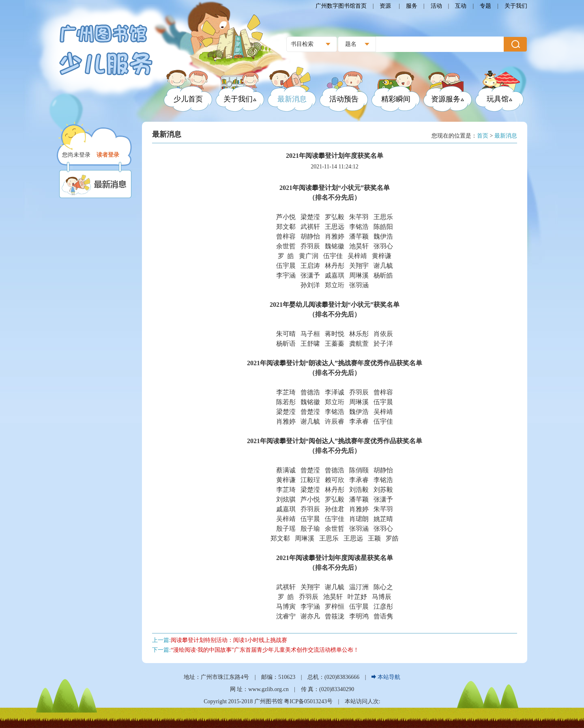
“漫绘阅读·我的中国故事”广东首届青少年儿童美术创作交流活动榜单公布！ (265, 650)
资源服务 (448, 99)
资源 (386, 6)
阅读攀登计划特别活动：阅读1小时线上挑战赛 (229, 640)
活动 (436, 6)
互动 (461, 6)
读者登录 (108, 155)
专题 (485, 6)
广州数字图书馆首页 (341, 6)
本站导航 (386, 677)
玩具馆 (499, 99)
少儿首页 (188, 99)
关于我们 (516, 6)
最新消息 (292, 99)
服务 (412, 6)
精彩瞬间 (396, 99)
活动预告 (344, 99)
